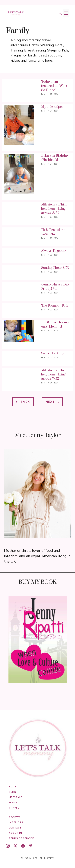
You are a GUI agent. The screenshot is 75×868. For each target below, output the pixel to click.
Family (13, 803)
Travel (14, 808)
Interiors (16, 822)
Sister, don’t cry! (53, 353)
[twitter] (15, 846)
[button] (60, 13)
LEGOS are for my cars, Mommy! (55, 324)
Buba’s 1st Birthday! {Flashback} (55, 158)
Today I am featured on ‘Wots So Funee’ (54, 86)
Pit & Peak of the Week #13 (53, 232)
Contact (15, 828)
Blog (12, 792)
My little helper (52, 107)
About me (16, 833)
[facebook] (23, 846)
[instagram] (8, 846)
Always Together (53, 251)
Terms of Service (21, 838)
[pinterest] (31, 846)
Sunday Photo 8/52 (55, 268)
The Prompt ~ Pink (55, 306)
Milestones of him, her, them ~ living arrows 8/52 (54, 209)
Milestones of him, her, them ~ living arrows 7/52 (54, 374)
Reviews (15, 817)
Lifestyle (15, 797)
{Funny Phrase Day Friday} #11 (55, 287)
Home (12, 787)
